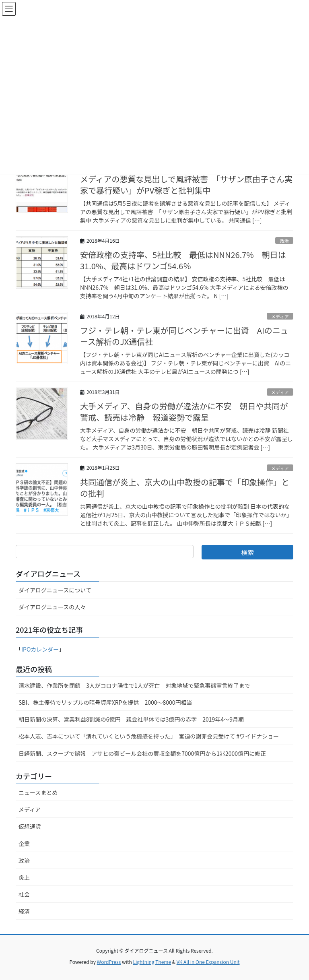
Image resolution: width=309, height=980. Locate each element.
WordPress (109, 962)
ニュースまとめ (38, 792)
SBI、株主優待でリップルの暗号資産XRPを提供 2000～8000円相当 (105, 702)
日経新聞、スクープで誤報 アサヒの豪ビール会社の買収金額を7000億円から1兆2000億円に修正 (142, 753)
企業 (24, 844)
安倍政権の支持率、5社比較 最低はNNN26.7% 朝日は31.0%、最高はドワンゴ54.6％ (183, 260)
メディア (280, 316)
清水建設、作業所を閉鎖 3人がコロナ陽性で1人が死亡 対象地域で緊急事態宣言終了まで (134, 685)
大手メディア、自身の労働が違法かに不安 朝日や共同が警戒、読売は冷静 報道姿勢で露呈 (184, 412)
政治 (284, 241)
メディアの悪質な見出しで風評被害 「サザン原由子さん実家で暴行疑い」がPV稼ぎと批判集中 (186, 185)
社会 (24, 894)
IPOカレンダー (40, 649)
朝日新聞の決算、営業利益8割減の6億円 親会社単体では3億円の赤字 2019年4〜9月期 (131, 719)
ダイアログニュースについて (55, 590)
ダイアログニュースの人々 (52, 607)
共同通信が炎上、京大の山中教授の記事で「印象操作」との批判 (185, 488)
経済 (24, 911)
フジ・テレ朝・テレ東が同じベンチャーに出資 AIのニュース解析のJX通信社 (184, 336)
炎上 (24, 877)
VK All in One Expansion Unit (208, 962)
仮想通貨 (30, 826)
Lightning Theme (152, 962)
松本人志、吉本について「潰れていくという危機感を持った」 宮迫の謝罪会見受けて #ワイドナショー (149, 736)
